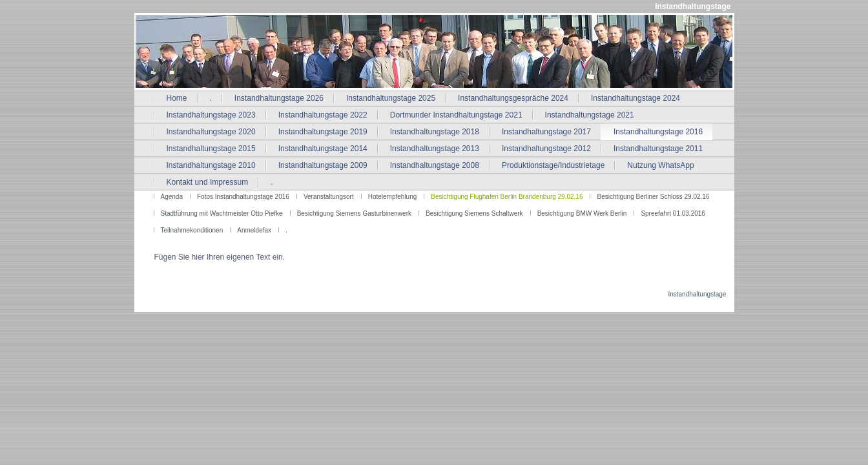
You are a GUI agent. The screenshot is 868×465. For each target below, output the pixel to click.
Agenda (172, 197)
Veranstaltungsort (329, 197)
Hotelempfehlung (393, 197)
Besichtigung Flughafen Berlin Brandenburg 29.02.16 (507, 197)
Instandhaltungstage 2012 (546, 149)
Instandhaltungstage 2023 (211, 115)
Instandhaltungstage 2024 (635, 98)
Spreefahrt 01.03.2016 (673, 213)
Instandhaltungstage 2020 (211, 132)
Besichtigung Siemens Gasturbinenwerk (354, 213)
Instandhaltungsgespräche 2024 (513, 98)
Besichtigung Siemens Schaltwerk (474, 213)
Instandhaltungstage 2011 (658, 149)
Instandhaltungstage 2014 (323, 149)
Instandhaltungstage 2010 (211, 165)
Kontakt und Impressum (208, 182)
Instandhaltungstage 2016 (658, 132)
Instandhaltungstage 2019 (323, 132)
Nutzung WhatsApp (660, 165)
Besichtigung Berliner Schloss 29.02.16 (653, 197)
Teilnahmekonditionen (192, 230)
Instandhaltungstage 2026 (279, 98)
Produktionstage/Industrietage (553, 165)
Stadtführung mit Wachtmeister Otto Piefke (222, 213)
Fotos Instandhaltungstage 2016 (243, 197)
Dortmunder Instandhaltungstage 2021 (456, 115)
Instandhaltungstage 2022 (323, 115)
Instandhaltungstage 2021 (590, 115)
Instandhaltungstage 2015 (211, 149)
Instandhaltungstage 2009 (323, 165)
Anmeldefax (254, 230)
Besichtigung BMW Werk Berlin (582, 213)
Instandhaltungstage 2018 (435, 132)
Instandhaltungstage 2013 (435, 149)
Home (177, 98)
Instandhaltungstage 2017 (546, 132)
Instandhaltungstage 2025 (391, 98)
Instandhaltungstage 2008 (435, 165)
